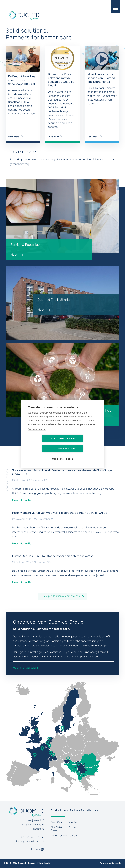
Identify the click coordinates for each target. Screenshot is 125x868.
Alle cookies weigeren (81, 444)
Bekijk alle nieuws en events (61, 596)
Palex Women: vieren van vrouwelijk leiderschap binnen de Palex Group (60, 513)
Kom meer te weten (37, 434)
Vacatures (74, 822)
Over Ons (56, 822)
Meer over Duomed (24, 668)
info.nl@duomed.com (28, 841)
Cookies (32, 863)
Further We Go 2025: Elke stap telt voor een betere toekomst (52, 556)
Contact (73, 827)
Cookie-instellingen (62, 454)
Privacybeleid (44, 863)
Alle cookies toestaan (44, 444)
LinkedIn (34, 849)
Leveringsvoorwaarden (65, 836)
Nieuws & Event (57, 829)
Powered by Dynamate (110, 863)
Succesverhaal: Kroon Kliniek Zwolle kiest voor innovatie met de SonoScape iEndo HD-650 (62, 472)
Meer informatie (22, 500)
